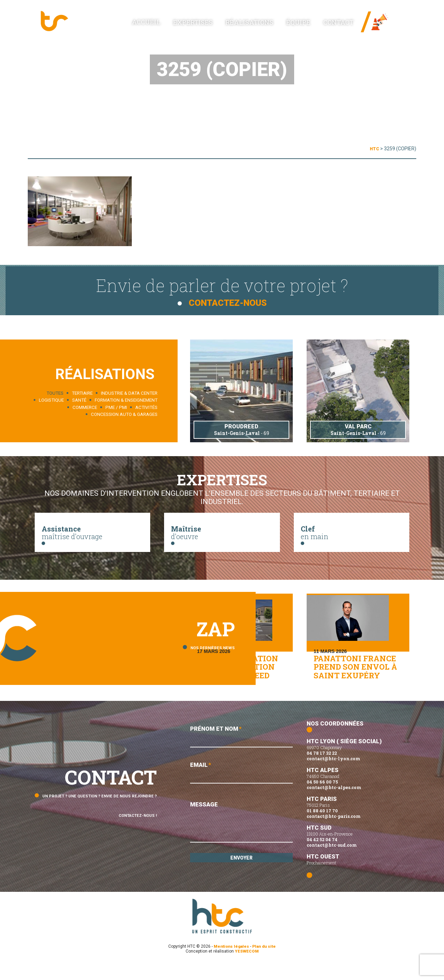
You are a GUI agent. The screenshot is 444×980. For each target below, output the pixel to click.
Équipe (308, 25)
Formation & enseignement (126, 400)
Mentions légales (231, 962)
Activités (146, 407)
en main (352, 535)
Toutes (55, 393)
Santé (79, 400)
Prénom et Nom (241, 753)
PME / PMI (116, 407)
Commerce (85, 407)
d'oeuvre (222, 535)
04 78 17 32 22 (322, 769)
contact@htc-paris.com (334, 832)
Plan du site (265, 962)
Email (241, 790)
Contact (340, 25)
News (397, 17)
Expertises (220, 25)
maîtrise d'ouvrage (92, 535)
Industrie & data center (129, 393)
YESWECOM (247, 967)
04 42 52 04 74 (322, 855)
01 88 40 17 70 (322, 827)
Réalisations (267, 25)
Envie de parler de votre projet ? (222, 290)
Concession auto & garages (124, 414)
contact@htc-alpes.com (334, 803)
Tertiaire (82, 393)
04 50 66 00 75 (322, 798)
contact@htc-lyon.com (333, 774)
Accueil (182, 24)
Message (241, 840)
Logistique (51, 400)
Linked (399, 28)
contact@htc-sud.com (332, 861)
